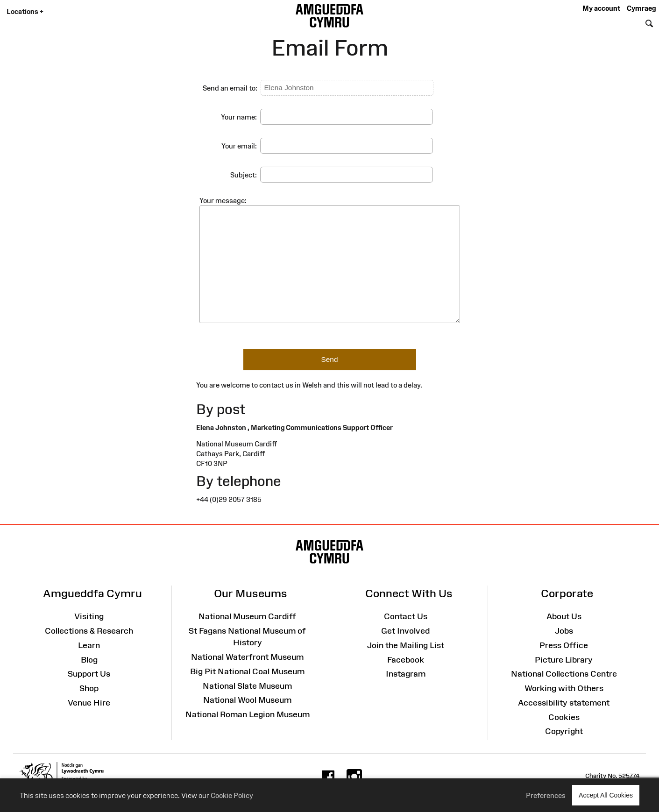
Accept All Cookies (606, 795)
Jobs (564, 631)
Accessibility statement (564, 703)
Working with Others (564, 688)
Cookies (564, 717)
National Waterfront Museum (247, 657)
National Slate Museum (247, 686)
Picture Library (564, 660)
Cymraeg (641, 8)
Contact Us (406, 616)
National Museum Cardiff (247, 616)
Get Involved (405, 631)
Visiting (89, 616)
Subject (243, 175)
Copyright (564, 731)
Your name (238, 117)
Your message (222, 201)
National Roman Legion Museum (248, 714)
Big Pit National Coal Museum (247, 671)
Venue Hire (89, 703)
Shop (89, 688)
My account (601, 8)
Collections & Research (89, 631)
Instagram (406, 674)
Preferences (546, 795)
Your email (238, 146)
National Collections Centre (564, 674)
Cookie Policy (232, 795)
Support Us (89, 674)
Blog (89, 660)
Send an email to (229, 88)
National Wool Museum (247, 700)
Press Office (564, 645)
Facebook (406, 660)
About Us (564, 616)
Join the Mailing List (406, 645)
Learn (89, 645)
